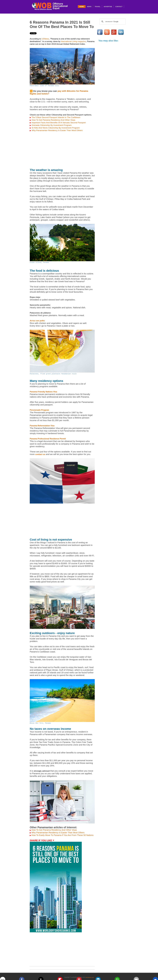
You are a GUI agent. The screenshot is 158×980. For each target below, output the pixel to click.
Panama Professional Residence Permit (48, 439)
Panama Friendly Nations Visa (43, 392)
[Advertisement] (62, 150)
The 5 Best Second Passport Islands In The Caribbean (55, 117)
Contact (119, 7)
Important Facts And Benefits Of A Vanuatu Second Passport (59, 123)
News (89, 7)
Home (82, 7)
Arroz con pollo (37, 321)
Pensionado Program (39, 410)
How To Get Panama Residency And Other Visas (53, 120)
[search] (112, 22)
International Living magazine (73, 41)
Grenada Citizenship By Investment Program (52, 125)
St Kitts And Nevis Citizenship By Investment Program (56, 128)
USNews (45, 39)
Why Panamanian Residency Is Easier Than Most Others (57, 130)
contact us (40, 454)
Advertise (108, 7)
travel (98, 7)
